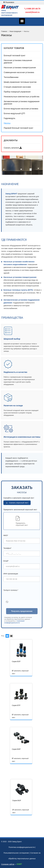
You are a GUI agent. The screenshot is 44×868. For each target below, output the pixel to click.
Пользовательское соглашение (16, 853)
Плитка (7, 636)
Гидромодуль (10, 118)
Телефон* (7, 548)
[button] (22, 521)
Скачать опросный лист (17, 503)
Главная (4, 31)
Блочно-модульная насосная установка (21, 109)
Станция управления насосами (17, 87)
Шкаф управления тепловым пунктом (20, 82)
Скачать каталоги (13, 148)
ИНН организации (11, 574)
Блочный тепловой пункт (15, 56)
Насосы (7, 123)
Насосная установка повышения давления (18, 62)
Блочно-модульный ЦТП (14, 113)
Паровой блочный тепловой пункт (18, 128)
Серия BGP (17, 800)
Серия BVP (16, 661)
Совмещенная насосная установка (19, 72)
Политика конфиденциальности (22, 847)
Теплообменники (11, 77)
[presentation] (21, 596)
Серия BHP (16, 749)
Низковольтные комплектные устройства (22, 97)
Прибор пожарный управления (17, 92)
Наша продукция (15, 31)
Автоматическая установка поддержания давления (22, 103)
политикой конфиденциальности (14, 622)
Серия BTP (16, 705)
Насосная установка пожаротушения (20, 68)
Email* (6, 561)
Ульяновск (9, 2)
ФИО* (6, 535)
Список (11, 636)
